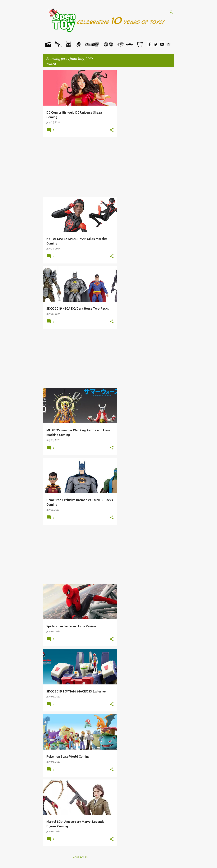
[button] (112, 130)
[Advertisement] (80, 167)
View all (51, 64)
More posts (80, 857)
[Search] (172, 12)
